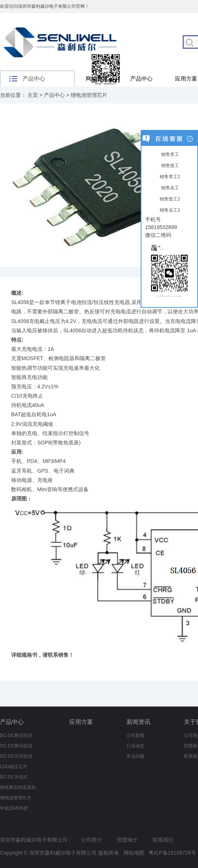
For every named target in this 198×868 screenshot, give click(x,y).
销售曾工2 (169, 199)
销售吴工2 (169, 210)
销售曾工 (169, 166)
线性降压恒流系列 (18, 787)
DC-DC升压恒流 (16, 756)
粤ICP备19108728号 (172, 853)
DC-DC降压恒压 (16, 735)
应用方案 (81, 722)
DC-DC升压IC (14, 777)
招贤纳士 (127, 840)
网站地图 (134, 853)
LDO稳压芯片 (14, 767)
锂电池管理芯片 (89, 95)
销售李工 (169, 154)
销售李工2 (169, 177)
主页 (33, 95)
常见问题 (135, 756)
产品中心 (141, 79)
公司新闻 (135, 735)
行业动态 (135, 746)
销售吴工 (169, 188)
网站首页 (97, 79)
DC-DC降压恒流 (16, 746)
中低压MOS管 (14, 808)
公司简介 (92, 840)
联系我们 (163, 840)
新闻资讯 (138, 722)
